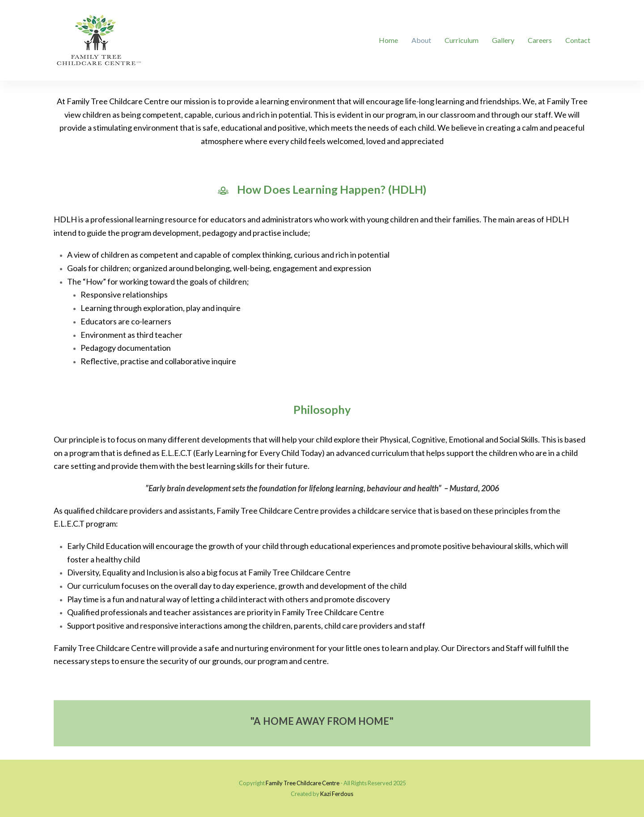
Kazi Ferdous (337, 794)
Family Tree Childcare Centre (303, 783)
